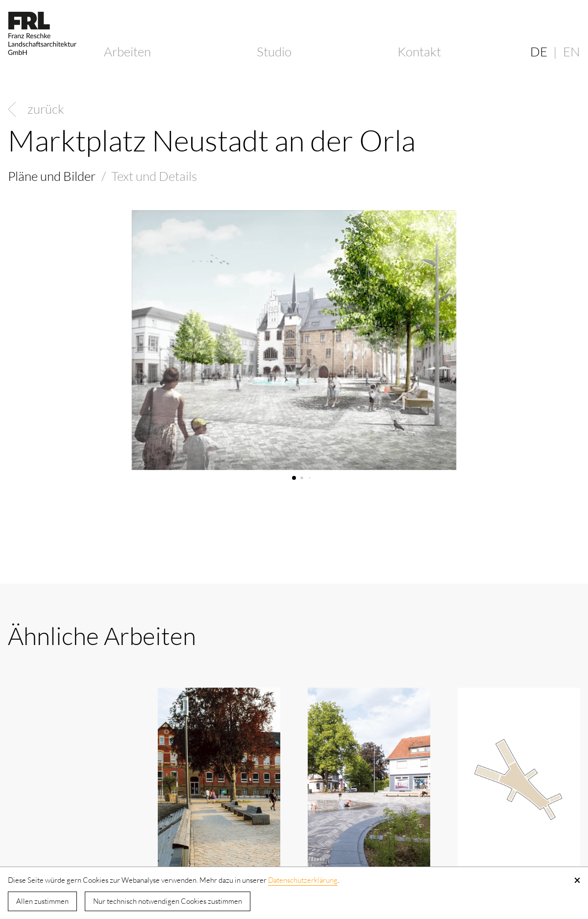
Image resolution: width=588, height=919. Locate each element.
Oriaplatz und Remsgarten (196, 828)
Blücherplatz (343, 819)
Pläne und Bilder (52, 176)
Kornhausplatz (48, 819)
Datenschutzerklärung (303, 880)
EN (572, 51)
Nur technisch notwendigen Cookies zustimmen (168, 901)
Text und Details (154, 176)
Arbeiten (127, 51)
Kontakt (419, 51)
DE (539, 51)
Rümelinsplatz (497, 819)
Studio (274, 51)
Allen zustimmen (42, 901)
